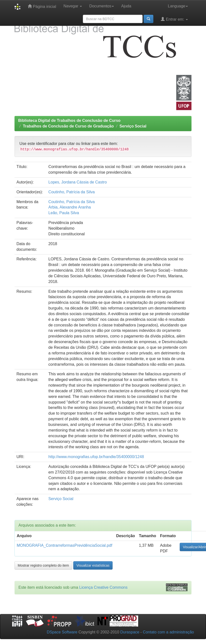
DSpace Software (62, 632)
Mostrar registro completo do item (43, 565)
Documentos (102, 6)
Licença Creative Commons (103, 587)
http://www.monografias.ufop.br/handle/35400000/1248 (96, 457)
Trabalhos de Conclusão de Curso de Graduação (68, 126)
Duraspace (130, 632)
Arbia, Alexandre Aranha (70, 207)
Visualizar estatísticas (93, 565)
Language (178, 6)
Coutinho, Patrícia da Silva (72, 192)
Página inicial (42, 6)
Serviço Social (133, 126)
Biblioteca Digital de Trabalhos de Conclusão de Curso (69, 120)
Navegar (73, 6)
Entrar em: (174, 19)
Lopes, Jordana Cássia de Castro (78, 182)
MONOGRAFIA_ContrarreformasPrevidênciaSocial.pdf (65, 545)
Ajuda (126, 6)
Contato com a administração (168, 632)
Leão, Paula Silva (64, 213)
